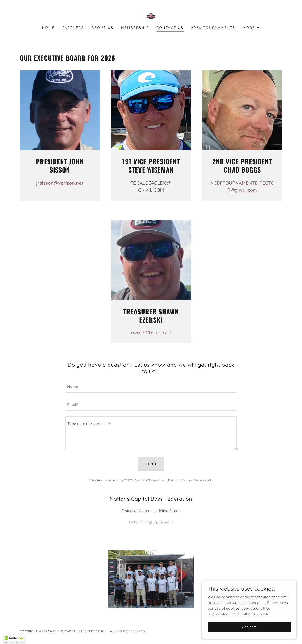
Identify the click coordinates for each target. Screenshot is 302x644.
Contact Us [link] (170, 28)
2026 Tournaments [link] (213, 28)
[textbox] (151, 387)
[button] (251, 28)
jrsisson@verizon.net (60, 183)
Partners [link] (73, 28)
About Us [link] (103, 28)
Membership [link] (135, 28)
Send (151, 464)
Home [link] (48, 28)
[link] (151, 16)
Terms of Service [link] (193, 480)
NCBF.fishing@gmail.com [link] (151, 522)
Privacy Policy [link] (167, 480)
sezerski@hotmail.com (151, 332)
